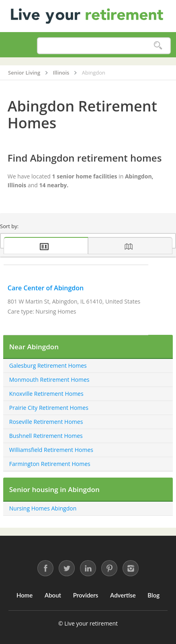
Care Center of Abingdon (46, 288)
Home (25, 595)
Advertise (123, 595)
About (53, 595)
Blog (153, 595)
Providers (86, 595)
